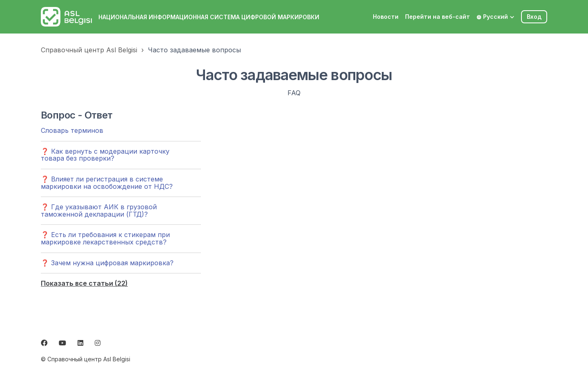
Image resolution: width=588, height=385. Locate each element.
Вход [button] (534, 17)
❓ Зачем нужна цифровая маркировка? (107, 263)
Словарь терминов (72, 130)
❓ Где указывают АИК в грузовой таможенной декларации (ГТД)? (99, 210)
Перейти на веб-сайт (438, 17)
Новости (386, 17)
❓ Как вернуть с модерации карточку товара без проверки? (105, 155)
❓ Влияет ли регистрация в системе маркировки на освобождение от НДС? (107, 183)
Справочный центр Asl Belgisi (89, 50)
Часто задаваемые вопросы (194, 50)
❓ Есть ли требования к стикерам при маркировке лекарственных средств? (105, 238)
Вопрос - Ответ (77, 115)
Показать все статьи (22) (84, 283)
